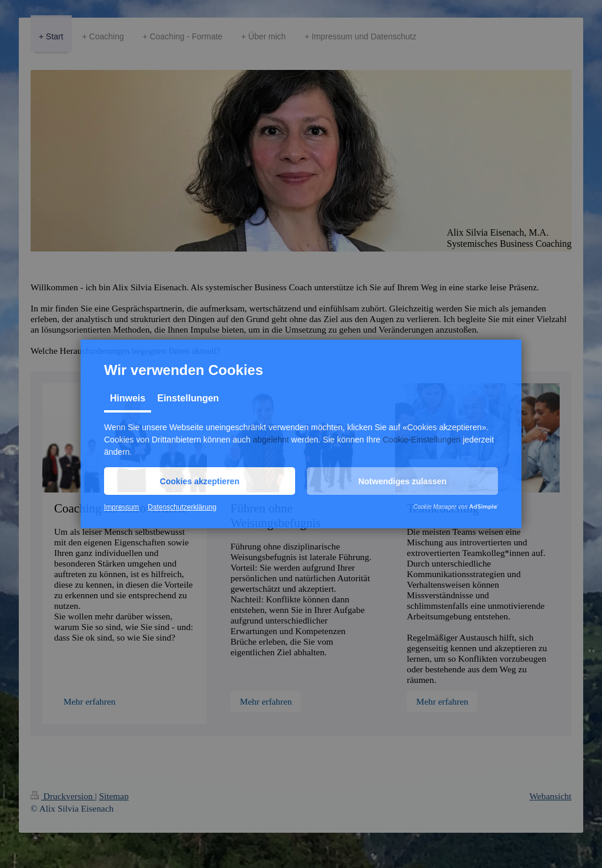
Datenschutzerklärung (182, 507)
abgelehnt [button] (271, 440)
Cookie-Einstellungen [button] (422, 440)
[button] (200, 481)
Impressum (121, 507)
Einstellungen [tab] (188, 398)
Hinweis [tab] (128, 398)
